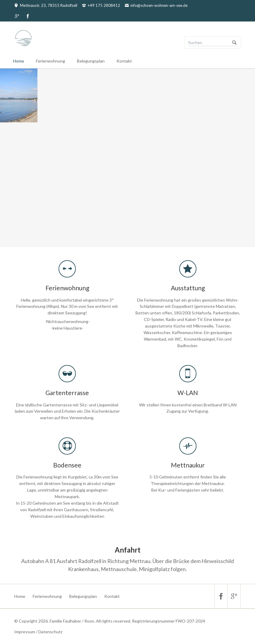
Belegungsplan (91, 61)
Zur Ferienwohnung (130, 204)
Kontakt (124, 61)
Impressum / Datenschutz (38, 632)
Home (19, 61)
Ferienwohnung (51, 61)
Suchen (234, 43)
